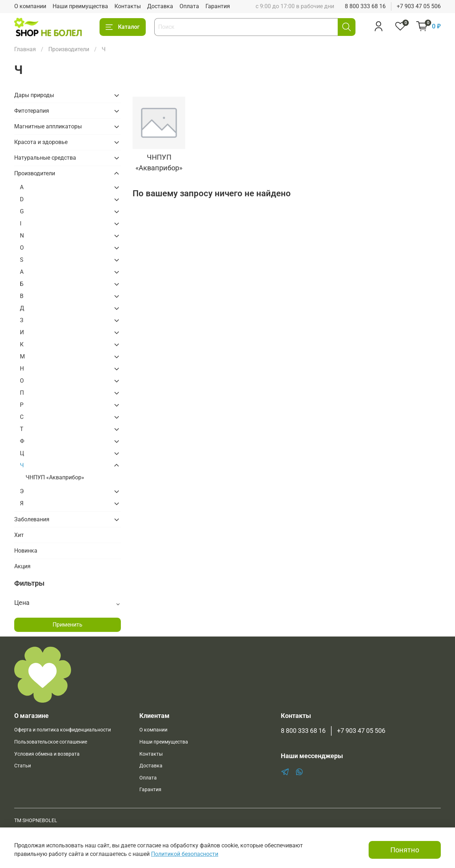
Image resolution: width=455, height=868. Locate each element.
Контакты (128, 6)
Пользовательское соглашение (51, 742)
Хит (19, 535)
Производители (69, 49)
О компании (30, 6)
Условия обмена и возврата (47, 754)
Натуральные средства (45, 158)
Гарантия (218, 6)
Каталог (123, 27)
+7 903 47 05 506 (419, 6)
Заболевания (32, 519)
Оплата (189, 6)
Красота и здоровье (41, 142)
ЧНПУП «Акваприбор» (55, 477)
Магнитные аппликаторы (48, 126)
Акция (22, 566)
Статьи (23, 766)
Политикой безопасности (185, 854)
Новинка (26, 551)
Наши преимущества (80, 6)
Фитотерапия (32, 111)
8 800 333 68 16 (365, 6)
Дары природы (34, 95)
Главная (25, 49)
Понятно (405, 850)
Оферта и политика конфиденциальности (63, 730)
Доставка (160, 6)
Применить (68, 625)
